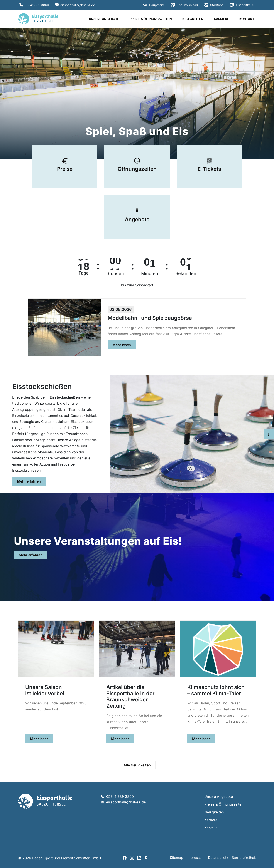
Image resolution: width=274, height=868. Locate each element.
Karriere (221, 19)
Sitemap (177, 858)
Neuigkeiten (193, 19)
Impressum (196, 858)
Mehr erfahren (31, 481)
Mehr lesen (124, 344)
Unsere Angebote (104, 19)
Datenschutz (218, 858)
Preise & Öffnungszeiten (151, 19)
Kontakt (247, 19)
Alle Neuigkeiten (137, 765)
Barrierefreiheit (244, 858)
